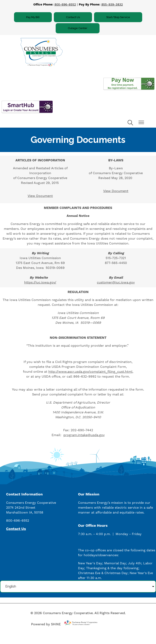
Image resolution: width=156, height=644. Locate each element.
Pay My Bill (33, 17)
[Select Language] (78, 586)
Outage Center (78, 28)
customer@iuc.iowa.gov (116, 282)
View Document (40, 196)
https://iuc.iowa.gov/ (40, 282)
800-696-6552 (65, 5)
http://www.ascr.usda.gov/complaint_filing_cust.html (90, 372)
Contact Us (73, 17)
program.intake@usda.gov (84, 435)
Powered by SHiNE (46, 624)
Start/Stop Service (118, 17)
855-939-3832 (112, 5)
